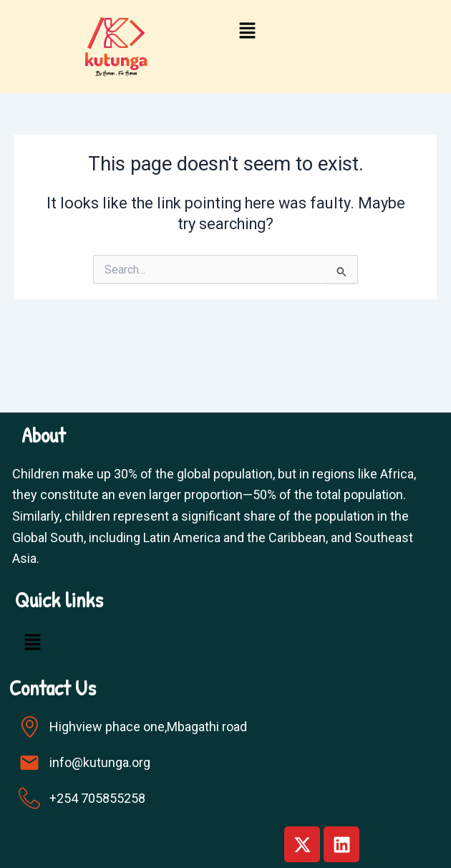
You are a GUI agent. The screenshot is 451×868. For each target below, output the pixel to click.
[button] (247, 32)
